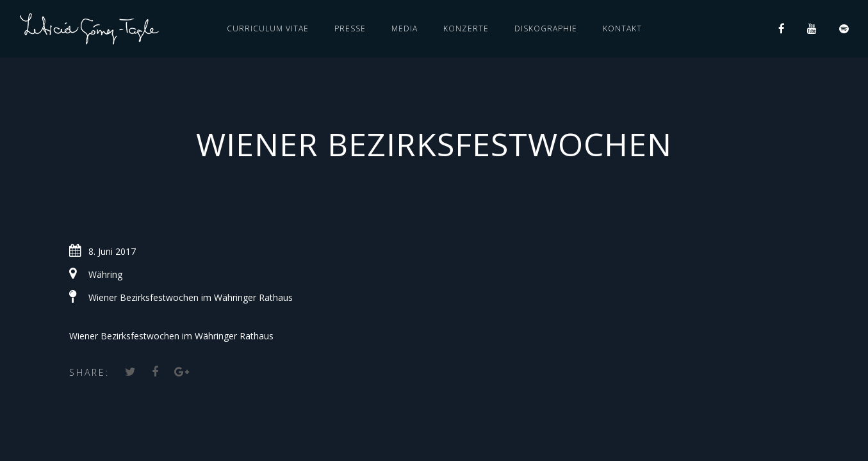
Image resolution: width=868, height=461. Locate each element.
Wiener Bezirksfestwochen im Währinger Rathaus (191, 297)
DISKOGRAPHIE (546, 28)
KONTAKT (622, 28)
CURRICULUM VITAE (268, 28)
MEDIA (405, 28)
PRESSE (350, 28)
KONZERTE (466, 28)
